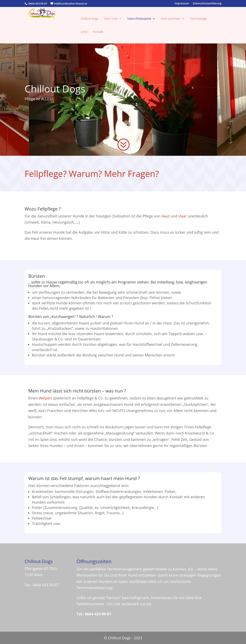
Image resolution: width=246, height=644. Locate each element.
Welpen (45, 398)
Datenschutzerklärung (207, 4)
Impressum (182, 4)
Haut (165, 216)
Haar (182, 216)
